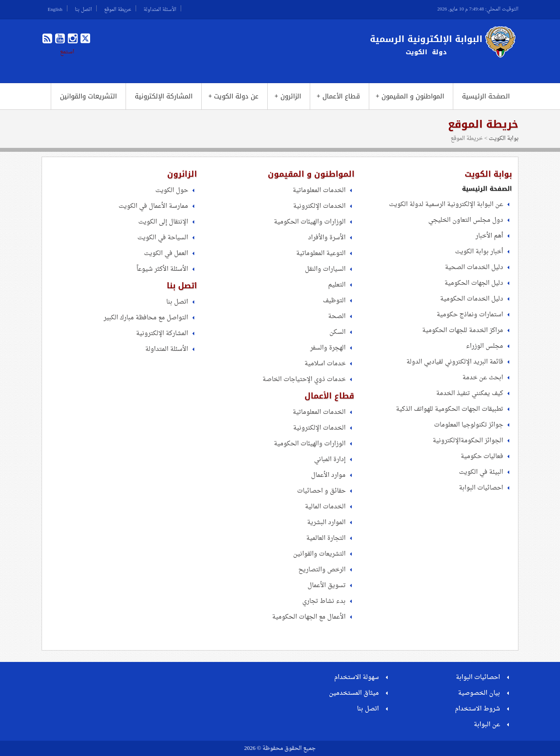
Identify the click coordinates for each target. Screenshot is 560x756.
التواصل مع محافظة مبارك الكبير (146, 318)
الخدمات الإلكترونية (319, 206)
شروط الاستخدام (478, 709)
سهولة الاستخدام (357, 677)
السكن (338, 332)
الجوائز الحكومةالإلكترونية (468, 441)
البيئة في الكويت (481, 472)
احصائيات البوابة (481, 488)
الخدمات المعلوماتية (319, 191)
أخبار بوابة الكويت (479, 252)
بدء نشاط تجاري (324, 601)
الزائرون (287, 96)
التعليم (337, 285)
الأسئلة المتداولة (160, 8)
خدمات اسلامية (325, 364)
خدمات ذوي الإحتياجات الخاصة (304, 380)
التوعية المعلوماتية (321, 254)
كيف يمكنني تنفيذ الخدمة (470, 394)
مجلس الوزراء (485, 346)
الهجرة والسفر (328, 348)
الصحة (337, 317)
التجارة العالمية (326, 538)
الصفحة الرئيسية (486, 96)
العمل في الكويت (166, 254)
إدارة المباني (330, 460)
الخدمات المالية (325, 507)
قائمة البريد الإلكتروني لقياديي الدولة (455, 362)
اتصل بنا (83, 8)
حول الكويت (172, 191)
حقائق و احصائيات (321, 491)
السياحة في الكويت (163, 238)
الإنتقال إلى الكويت (163, 222)
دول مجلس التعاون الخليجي (466, 220)
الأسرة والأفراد (327, 238)
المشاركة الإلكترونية (164, 96)
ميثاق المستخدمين (354, 693)
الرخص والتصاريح (322, 570)
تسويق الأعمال (327, 586)
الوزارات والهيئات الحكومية (310, 222)
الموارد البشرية (326, 523)
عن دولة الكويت (233, 96)
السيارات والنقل (325, 269)
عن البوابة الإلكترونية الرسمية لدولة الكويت (446, 205)
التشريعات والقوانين (88, 96)
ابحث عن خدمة (483, 378)
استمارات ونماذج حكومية (470, 315)
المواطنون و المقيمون (410, 96)
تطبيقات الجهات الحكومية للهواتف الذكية (450, 409)
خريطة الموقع (118, 8)
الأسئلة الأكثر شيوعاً (162, 269)
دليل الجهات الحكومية (474, 283)
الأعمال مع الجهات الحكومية (309, 617)
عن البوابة (487, 725)
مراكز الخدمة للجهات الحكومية (463, 331)
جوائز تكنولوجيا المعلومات (469, 425)
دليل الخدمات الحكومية (472, 299)
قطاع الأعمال (338, 96)
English (55, 8)
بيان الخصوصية (479, 693)
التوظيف (334, 301)
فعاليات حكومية (482, 457)
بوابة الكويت (504, 138)
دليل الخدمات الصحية (474, 268)
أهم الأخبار (489, 236)
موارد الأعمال (328, 475)
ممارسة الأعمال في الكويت (153, 206)
